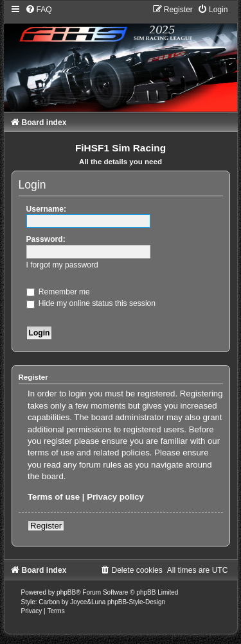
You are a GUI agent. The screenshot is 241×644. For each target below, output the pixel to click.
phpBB (66, 592)
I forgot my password (62, 265)
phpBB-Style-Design (136, 602)
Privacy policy (115, 497)
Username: (47, 209)
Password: (46, 239)
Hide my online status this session (91, 303)
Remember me (58, 292)
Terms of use (54, 497)
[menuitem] (39, 10)
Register (46, 526)
